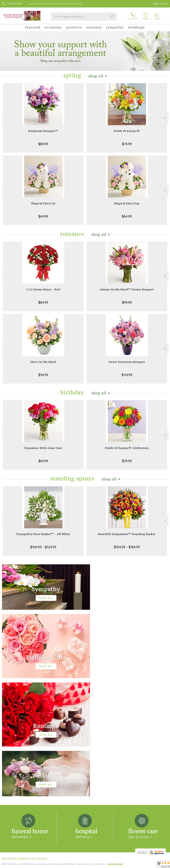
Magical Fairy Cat (43, 203)
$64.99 (43, 216)
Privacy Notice (120, 865)
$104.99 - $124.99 (43, 547)
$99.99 (127, 302)
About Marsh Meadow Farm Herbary (25, 740)
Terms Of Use (103, 865)
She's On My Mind (43, 362)
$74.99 (127, 144)
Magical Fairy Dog (127, 203)
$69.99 (43, 461)
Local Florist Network (140, 865)
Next (165, 118)
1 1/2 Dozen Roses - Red (43, 290)
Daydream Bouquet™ (43, 131)
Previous (5, 118)
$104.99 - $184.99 (127, 547)
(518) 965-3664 (15, 4)
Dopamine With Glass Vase (43, 448)
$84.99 (43, 144)
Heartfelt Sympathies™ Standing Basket (127, 534)
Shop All (96, 76)
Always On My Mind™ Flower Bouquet (127, 290)
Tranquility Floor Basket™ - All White (43, 534)
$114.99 (127, 375)
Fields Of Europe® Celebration (127, 448)
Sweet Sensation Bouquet (127, 362)
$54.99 (43, 375)
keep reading (115, 746)
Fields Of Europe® (127, 131)
